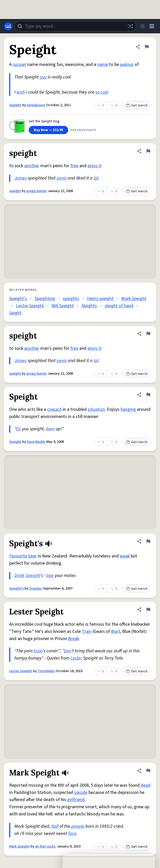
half (55, 826)
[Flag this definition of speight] (148, 151)
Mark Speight (134, 299)
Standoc (36, 588)
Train (87, 631)
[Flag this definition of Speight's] (148, 541)
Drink (19, 576)
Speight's (18, 299)
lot (96, 178)
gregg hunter (37, 191)
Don (68, 651)
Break (73, 639)
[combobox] (75, 26)
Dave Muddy (36, 442)
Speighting (45, 299)
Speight (15, 105)
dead (146, 785)
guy (43, 77)
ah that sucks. (46, 846)
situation (96, 409)
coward (54, 409)
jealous (127, 64)
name (103, 64)
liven (50, 429)
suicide (81, 792)
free (74, 166)
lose (50, 576)
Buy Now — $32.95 (48, 130)
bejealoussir (36, 105)
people (78, 826)
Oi (18, 429)
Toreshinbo (46, 671)
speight (15, 191)
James (21, 178)
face (72, 834)
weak (125, 556)
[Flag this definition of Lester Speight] (148, 610)
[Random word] (130, 26)
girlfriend (76, 800)
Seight (15, 313)
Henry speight (100, 299)
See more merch (83, 130)
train (38, 651)
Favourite (18, 556)
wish (21, 92)
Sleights (89, 306)
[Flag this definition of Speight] (147, 47)
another (32, 166)
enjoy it (94, 166)
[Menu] (152, 26)
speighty (71, 299)
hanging (128, 409)
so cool (102, 92)
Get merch (137, 105)
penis (62, 178)
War (115, 631)
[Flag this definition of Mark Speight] (148, 771)
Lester (76, 658)
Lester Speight (30, 306)
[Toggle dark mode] (143, 26)
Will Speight (63, 306)
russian (19, 64)
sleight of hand (119, 306)
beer (32, 556)
